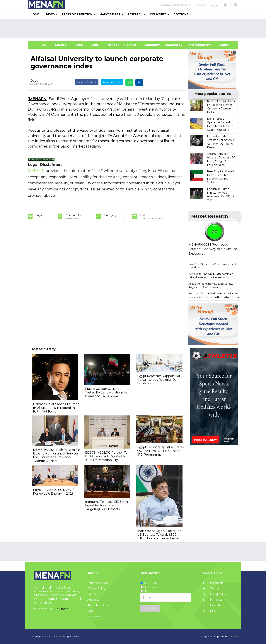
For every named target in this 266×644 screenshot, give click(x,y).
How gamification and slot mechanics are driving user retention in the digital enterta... (214, 295)
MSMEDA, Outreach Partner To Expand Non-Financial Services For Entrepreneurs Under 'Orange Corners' (56, 455)
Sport (222, 45)
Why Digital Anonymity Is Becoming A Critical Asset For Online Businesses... (211, 276)
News (50, 14)
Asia (95, 45)
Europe (61, 45)
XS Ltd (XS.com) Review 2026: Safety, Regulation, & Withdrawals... (211, 285)
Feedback (94, 616)
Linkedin (212, 605)
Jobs (90, 611)
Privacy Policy (96, 589)
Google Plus (214, 594)
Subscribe (150, 608)
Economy (153, 45)
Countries (158, 14)
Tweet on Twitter (112, 82)
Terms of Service (98, 583)
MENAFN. (57, 637)
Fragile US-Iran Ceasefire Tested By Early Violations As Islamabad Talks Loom (106, 392)
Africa (112, 45)
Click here (61, 609)
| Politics (129, 45)
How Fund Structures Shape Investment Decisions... (212, 266)
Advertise (93, 600)
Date (34, 80)
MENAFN (38, 99)
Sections (181, 14)
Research (135, 14)
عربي (215, 5)
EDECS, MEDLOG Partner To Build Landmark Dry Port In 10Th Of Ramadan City (106, 456)
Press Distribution (77, 14)
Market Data (110, 14)
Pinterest (212, 600)
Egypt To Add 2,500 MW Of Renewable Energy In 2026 (53, 492)
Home (35, 14)
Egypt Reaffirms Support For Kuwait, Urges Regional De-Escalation (159, 380)
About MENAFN (98, 605)
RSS (209, 611)
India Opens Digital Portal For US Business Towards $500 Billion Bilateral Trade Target (159, 535)
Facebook (213, 583)
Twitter (211, 589)
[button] (225, 5)
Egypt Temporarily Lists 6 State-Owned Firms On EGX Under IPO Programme (161, 451)
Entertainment (193, 45)
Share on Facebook (87, 82)
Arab (79, 45)
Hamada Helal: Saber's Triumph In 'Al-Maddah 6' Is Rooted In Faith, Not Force (56, 408)
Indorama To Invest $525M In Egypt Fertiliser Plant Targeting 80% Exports (106, 505)
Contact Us (95, 594)
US (39, 45)
